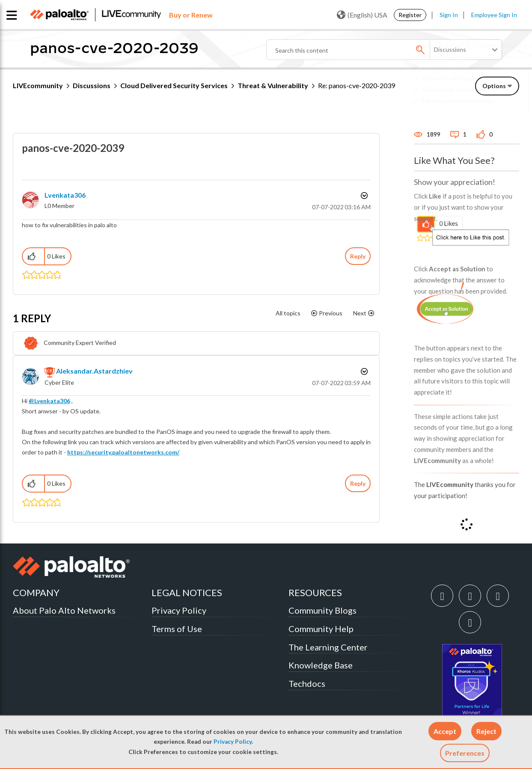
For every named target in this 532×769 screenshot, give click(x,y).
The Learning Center (328, 647)
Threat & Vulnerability (273, 85)
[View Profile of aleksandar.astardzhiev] (94, 371)
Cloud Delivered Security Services (174, 85)
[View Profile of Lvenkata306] (65, 195)
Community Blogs (322, 610)
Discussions (92, 85)
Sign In (449, 15)
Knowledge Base (321, 665)
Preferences (465, 753)
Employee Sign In (494, 15)
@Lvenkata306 (49, 401)
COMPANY (36, 592)
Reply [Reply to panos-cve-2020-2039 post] (358, 256)
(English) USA (362, 15)
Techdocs (307, 683)
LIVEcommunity (38, 85)
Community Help (321, 629)
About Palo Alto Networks (64, 610)
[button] (445, 731)
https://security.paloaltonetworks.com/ (123, 452)
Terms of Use (177, 629)
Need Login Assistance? (481, 108)
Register (410, 15)
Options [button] (363, 196)
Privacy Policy (233, 742)
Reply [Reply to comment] (358, 483)
